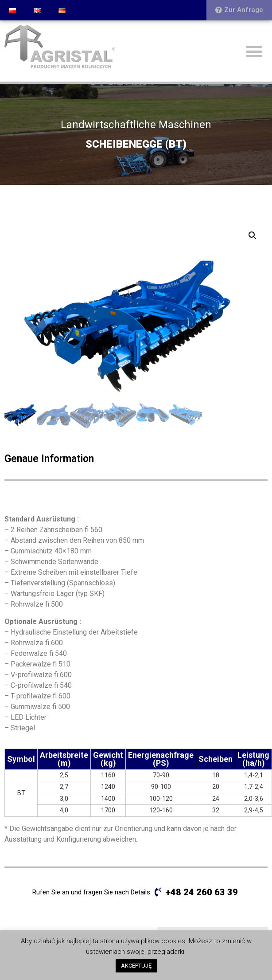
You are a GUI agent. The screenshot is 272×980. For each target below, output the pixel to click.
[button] (239, 10)
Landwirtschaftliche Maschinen (136, 125)
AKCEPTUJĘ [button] (136, 966)
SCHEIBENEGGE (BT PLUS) (206, 878)
